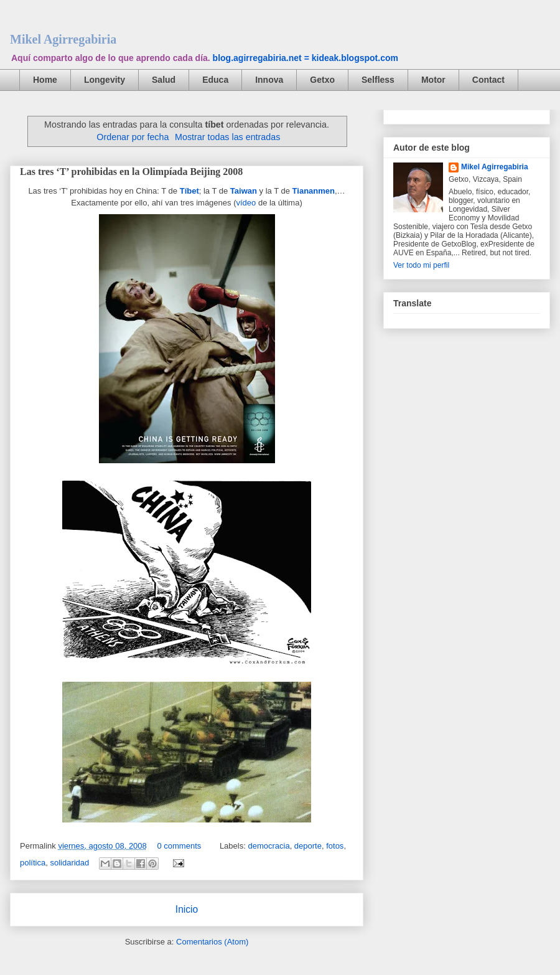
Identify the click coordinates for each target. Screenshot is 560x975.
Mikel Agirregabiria (63, 39)
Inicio (187, 909)
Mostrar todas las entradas (227, 137)
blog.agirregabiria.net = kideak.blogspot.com (306, 58)
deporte (308, 846)
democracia (268, 846)
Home (45, 80)
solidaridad (69, 863)
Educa (215, 80)
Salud (164, 80)
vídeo (246, 203)
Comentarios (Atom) (212, 942)
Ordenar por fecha (133, 137)
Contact (488, 80)
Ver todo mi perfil (421, 265)
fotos (335, 846)
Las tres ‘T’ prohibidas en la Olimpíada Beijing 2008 (131, 172)
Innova (269, 80)
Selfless (378, 80)
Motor (433, 80)
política (33, 863)
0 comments (179, 846)
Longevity (105, 80)
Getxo (322, 80)
